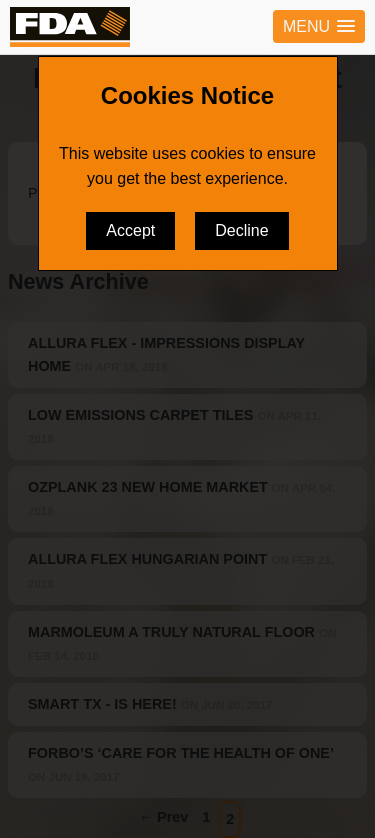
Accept (130, 230)
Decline (241, 230)
